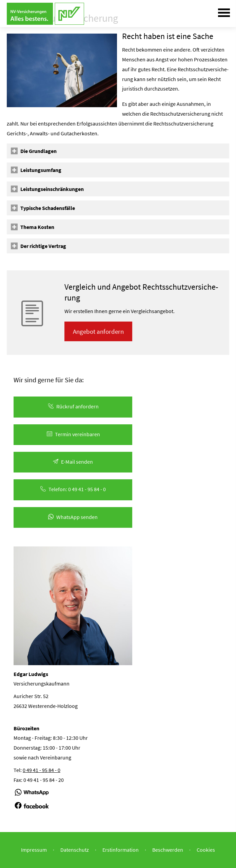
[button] (38, 151)
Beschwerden (168, 850)
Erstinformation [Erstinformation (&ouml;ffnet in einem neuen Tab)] (121, 850)
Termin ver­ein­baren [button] (73, 434)
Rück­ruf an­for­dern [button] (73, 406)
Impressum (34, 850)
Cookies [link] (206, 850)
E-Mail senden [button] (73, 462)
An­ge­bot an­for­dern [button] (98, 331)
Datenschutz (75, 850)
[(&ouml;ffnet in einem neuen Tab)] (32, 795)
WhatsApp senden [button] (73, 517)
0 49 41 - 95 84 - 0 (42, 770)
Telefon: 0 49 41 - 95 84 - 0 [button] (73, 489)
